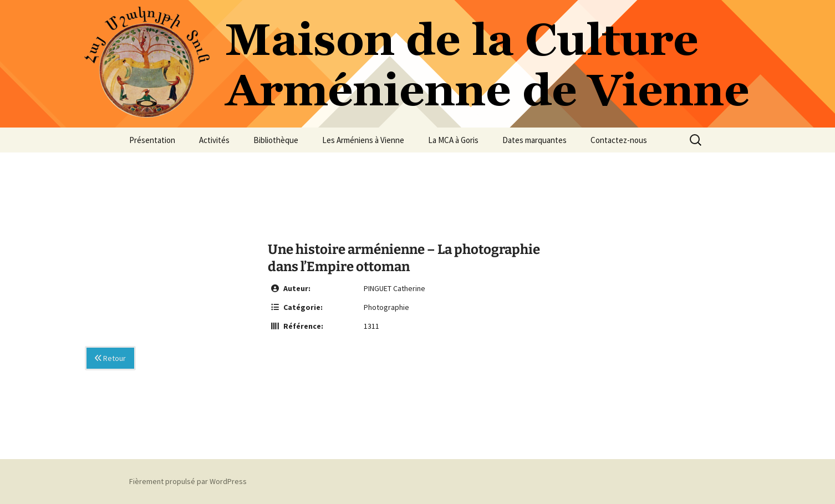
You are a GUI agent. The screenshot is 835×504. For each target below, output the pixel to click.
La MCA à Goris (453, 140)
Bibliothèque (276, 140)
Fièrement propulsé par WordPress (188, 481)
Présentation (152, 140)
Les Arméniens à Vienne (363, 140)
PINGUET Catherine (394, 288)
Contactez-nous (619, 140)
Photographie (386, 307)
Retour (110, 358)
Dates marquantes (534, 140)
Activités (214, 140)
